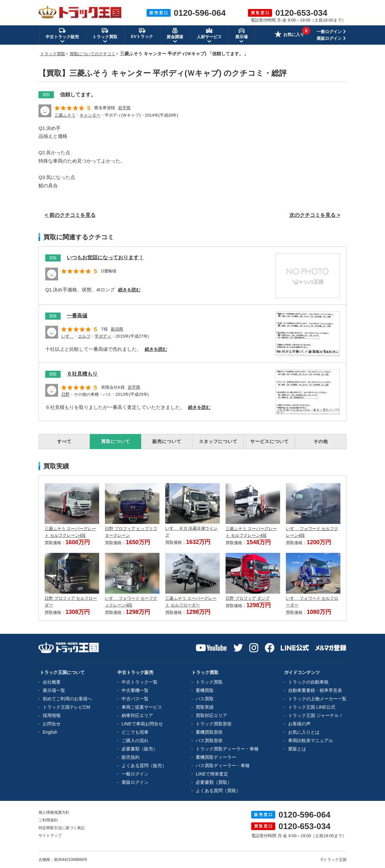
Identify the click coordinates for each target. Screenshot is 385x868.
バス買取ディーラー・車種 (223, 766)
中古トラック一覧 (140, 682)
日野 (65, 394)
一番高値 (77, 316)
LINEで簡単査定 (212, 774)
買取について (116, 441)
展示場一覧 (54, 690)
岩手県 (124, 108)
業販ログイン (329, 38)
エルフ (84, 336)
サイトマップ (50, 836)
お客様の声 (299, 724)
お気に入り (289, 35)
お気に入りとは (304, 732)
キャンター (90, 115)
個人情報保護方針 (54, 812)
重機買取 (205, 690)
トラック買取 (209, 682)
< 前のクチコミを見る (70, 215)
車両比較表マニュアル (311, 740)
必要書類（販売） (140, 749)
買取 (46, 95)
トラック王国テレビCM (66, 707)
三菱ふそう (65, 115)
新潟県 (117, 329)
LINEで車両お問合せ (142, 724)
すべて (64, 441)
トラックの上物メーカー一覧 (317, 699)
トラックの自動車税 (308, 682)
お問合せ (52, 724)
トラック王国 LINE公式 (312, 707)
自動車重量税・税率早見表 (315, 690)
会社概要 (52, 682)
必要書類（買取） (214, 782)
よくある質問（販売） (144, 766)
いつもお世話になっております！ (105, 257)
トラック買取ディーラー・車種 (227, 749)
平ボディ (103, 336)
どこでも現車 (135, 732)
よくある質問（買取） (218, 791)
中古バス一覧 (135, 699)
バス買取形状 (209, 740)
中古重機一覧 (135, 690)
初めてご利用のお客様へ (67, 699)
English (50, 732)
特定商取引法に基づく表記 (62, 828)
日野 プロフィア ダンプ (248, 598)
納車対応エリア (137, 715)
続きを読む (129, 290)
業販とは (297, 749)
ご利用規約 (48, 820)
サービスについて (269, 441)
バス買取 (205, 699)
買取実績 (205, 707)
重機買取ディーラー (216, 757)
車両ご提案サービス (142, 707)
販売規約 (131, 757)
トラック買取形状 (214, 724)
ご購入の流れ (135, 740)
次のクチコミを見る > (315, 215)
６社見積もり (82, 374)
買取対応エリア (211, 715)
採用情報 (52, 715)
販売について (167, 441)
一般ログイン (329, 32)
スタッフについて (218, 441)
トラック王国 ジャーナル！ (316, 715)
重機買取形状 (209, 732)
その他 (321, 441)
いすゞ (68, 336)
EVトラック (142, 33)
